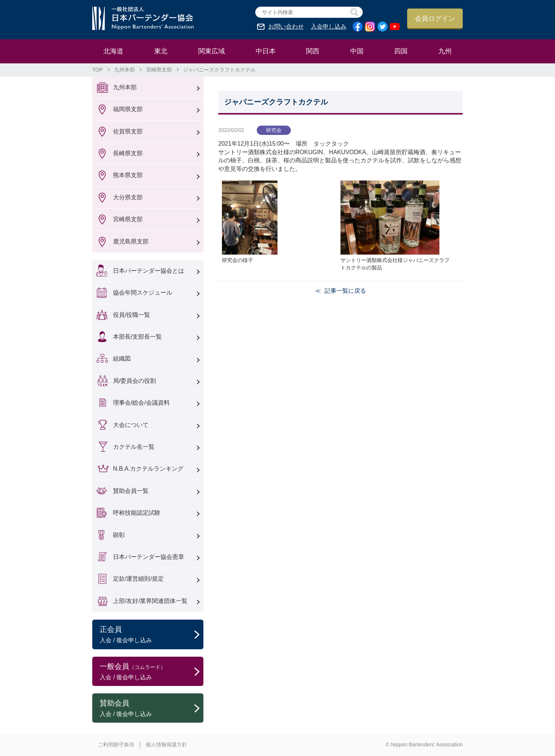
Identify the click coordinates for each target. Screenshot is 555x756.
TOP (98, 70)
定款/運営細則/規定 (138, 579)
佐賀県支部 (128, 131)
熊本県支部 (128, 175)
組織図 (122, 359)
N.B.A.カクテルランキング (148, 469)
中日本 (266, 51)
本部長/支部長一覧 (137, 337)
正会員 (152, 635)
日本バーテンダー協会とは (149, 271)
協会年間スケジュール (143, 293)
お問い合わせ (286, 27)
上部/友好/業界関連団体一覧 (150, 601)
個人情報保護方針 (166, 745)
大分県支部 (128, 197)
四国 (401, 51)
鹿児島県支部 (131, 241)
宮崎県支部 (159, 70)
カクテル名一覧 (134, 447)
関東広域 (212, 51)
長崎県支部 (128, 153)
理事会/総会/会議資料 (141, 403)
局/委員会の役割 (134, 381)
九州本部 (124, 70)
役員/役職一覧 (132, 315)
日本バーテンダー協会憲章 (149, 557)
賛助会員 (152, 709)
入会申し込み (329, 27)
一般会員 (152, 672)
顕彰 (119, 535)
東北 (161, 51)
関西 (313, 51)
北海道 (113, 51)
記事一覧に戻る (345, 291)
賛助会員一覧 (131, 491)
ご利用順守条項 (116, 745)
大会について (131, 425)
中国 (357, 51)
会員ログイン (435, 19)
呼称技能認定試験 (137, 513)
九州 (445, 51)
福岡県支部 (128, 109)
